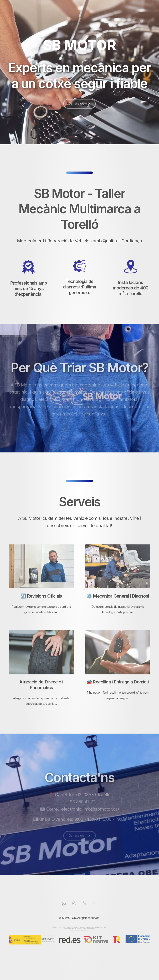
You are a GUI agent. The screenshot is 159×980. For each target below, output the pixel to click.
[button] (79, 104)
